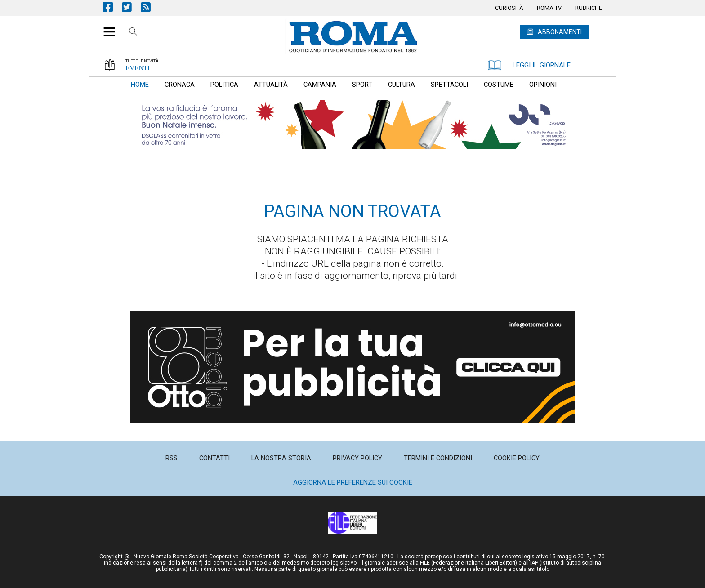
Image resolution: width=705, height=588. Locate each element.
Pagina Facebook (112, 7)
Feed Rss (150, 7)
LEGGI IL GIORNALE (529, 65)
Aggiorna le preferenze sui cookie (353, 482)
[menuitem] (509, 8)
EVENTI (138, 68)
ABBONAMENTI (560, 32)
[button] (106, 27)
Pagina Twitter (131, 7)
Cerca (133, 33)
